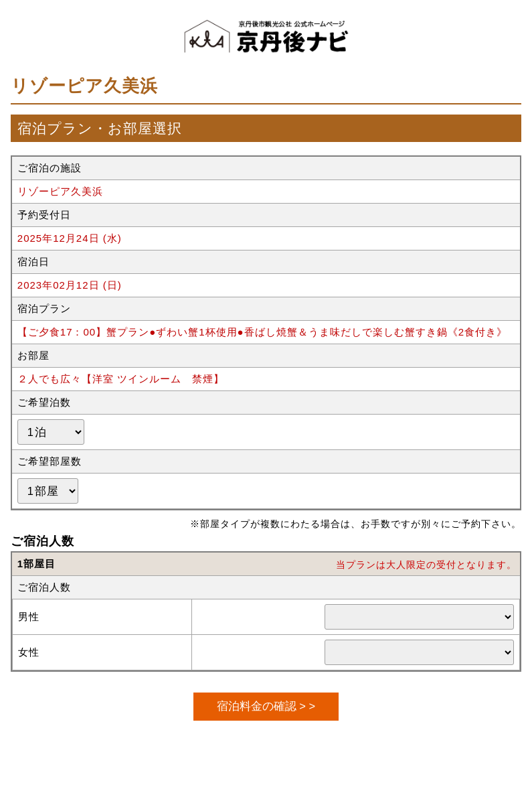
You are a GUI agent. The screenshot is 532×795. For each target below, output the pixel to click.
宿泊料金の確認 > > (266, 706)
